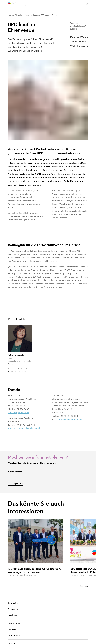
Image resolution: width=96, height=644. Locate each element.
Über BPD (12, 567)
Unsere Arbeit (14, 546)
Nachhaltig (13, 532)
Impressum (12, 629)
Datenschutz (12, 634)
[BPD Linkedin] (13, 616)
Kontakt (12, 593)
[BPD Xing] (9, 616)
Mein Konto (13, 599)
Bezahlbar (13, 538)
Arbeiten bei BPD (16, 579)
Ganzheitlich (14, 526)
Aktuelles (12, 552)
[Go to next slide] (86, 509)
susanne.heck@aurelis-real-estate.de (24, 351)
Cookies (11, 624)
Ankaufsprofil (14, 585)
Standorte (12, 573)
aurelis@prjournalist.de (18, 335)
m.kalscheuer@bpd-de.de (70, 342)
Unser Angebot (15, 558)
